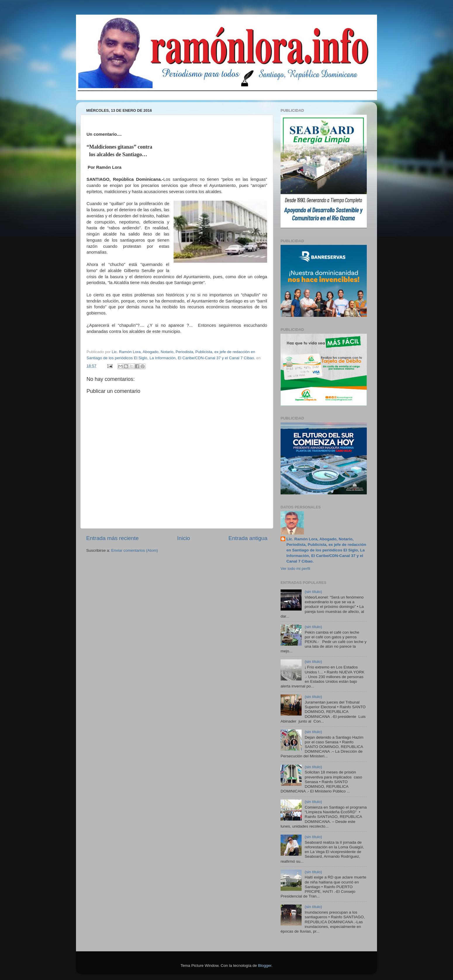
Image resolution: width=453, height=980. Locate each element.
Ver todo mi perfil (295, 569)
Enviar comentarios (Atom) (135, 550)
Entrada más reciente (113, 538)
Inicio (184, 538)
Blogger (265, 966)
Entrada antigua (248, 538)
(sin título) (313, 592)
